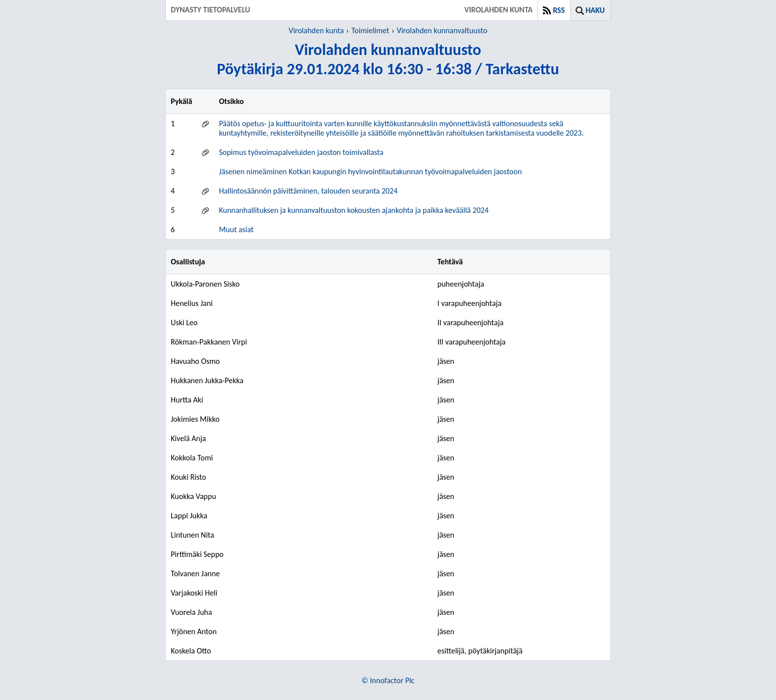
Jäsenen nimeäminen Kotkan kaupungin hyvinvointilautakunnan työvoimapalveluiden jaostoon (370, 172)
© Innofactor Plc (388, 680)
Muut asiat (236, 229)
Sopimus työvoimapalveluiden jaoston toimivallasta (301, 152)
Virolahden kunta (316, 30)
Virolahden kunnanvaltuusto (442, 30)
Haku (595, 10)
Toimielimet (370, 30)
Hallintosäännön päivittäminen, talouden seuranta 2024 (308, 191)
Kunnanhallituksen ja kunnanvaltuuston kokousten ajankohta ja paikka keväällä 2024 (354, 210)
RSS (559, 10)
